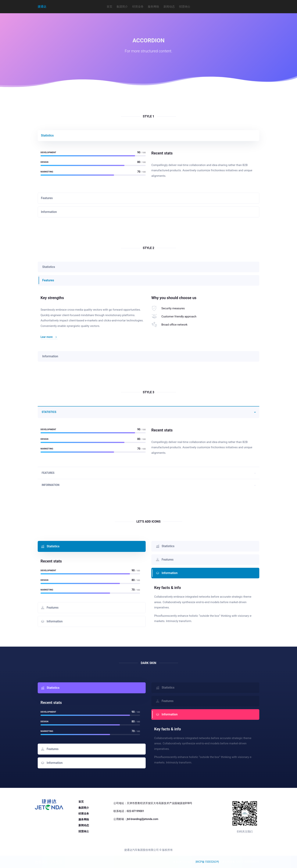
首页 (109, 7)
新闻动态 (169, 7)
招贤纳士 (185, 7)
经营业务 (138, 7)
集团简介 (122, 7)
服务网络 (153, 7)
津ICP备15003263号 (207, 862)
